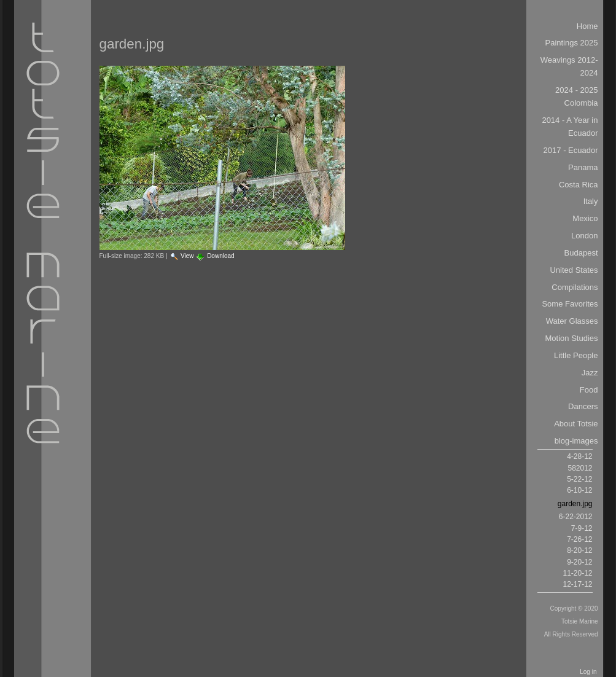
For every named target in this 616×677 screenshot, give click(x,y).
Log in (588, 672)
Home (587, 26)
